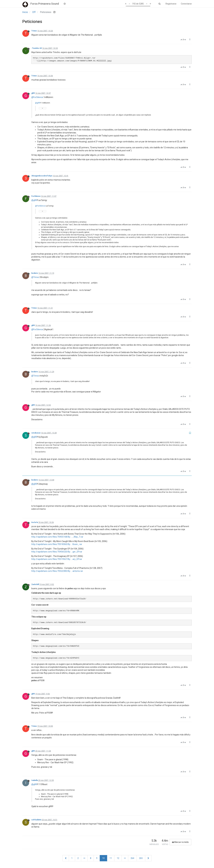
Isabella (35, 780)
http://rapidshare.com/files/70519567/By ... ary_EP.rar (57, 559)
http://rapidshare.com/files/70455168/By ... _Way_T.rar (57, 537)
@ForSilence (37, 97)
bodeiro (35, 273)
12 (118, 858)
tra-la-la (35, 522)
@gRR (38, 103)
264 (132, 858)
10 (103, 858)
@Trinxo (35, 277)
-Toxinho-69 (37, 48)
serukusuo (36, 433)
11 (111, 858)
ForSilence (36, 196)
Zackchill (35, 584)
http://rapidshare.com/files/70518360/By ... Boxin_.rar (57, 544)
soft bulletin (36, 820)
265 (141, 858)
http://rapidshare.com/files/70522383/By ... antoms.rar (57, 571)
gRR (33, 93)
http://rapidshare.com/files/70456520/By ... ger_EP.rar (57, 552)
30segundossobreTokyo (42, 176)
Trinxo (34, 31)
